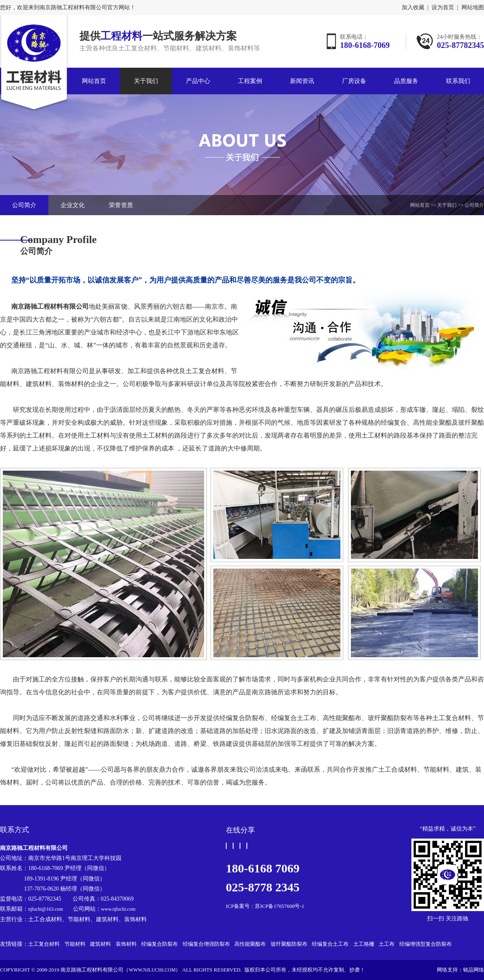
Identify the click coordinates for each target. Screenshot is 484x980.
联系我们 (458, 81)
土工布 (387, 944)
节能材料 (75, 944)
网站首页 (94, 81)
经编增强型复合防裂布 (426, 944)
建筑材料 (100, 944)
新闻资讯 (302, 81)
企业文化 (73, 205)
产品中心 (198, 81)
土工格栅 (364, 944)
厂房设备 (354, 81)
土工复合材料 (44, 944)
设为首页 (443, 8)
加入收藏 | (415, 8)
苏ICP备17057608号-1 (280, 906)
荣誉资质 (121, 205)
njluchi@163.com (46, 909)
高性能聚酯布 (250, 944)
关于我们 (146, 81)
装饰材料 (126, 944)
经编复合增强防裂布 (206, 944)
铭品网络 (474, 970)
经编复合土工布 (330, 944)
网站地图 (473, 8)
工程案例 (250, 81)
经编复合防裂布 (160, 944)
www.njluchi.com (118, 909)
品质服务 (406, 81)
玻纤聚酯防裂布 (289, 944)
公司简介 (24, 205)
